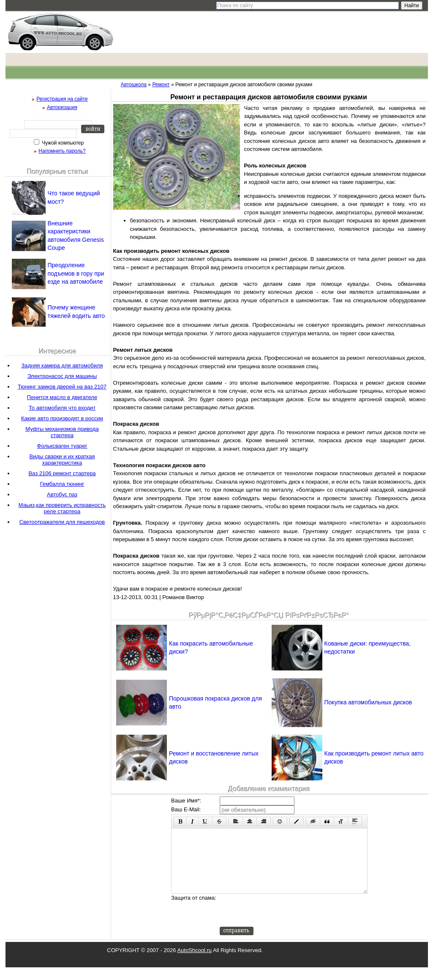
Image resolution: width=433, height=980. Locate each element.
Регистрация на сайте (62, 99)
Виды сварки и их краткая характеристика (62, 460)
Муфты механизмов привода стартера (62, 432)
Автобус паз (62, 494)
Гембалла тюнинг (62, 484)
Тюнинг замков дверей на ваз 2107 (62, 387)
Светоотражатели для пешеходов (62, 522)
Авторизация (62, 107)
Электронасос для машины (62, 376)
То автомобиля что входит (62, 408)
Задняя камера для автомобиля (62, 365)
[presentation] (284, 923)
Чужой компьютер (62, 143)
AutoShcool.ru (194, 963)
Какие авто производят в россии (62, 418)
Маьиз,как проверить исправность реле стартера (62, 508)
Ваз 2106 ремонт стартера (62, 473)
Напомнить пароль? (62, 151)
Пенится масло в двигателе (62, 397)
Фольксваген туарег (62, 446)
